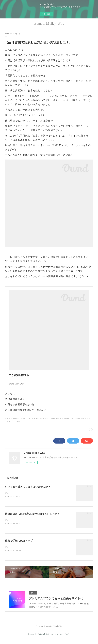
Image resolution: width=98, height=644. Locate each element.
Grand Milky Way (49, 23)
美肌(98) (55, 422)
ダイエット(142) (12, 422)
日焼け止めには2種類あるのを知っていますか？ (32, 517)
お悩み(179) (25, 422)
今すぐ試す (46, 14)
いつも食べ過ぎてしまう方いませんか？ (28, 490)
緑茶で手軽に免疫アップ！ (20, 545)
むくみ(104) (65, 422)
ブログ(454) (16, 425)
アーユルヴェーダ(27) (41, 422)
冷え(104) (76, 422)
